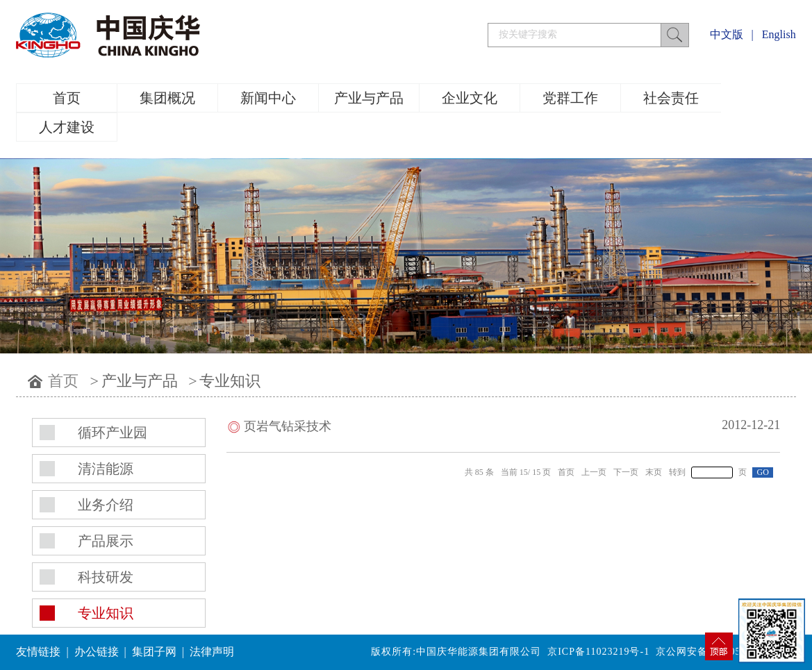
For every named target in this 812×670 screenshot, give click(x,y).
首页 (67, 98)
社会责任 (671, 98)
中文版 (727, 34)
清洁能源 (106, 469)
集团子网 (154, 652)
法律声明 (212, 652)
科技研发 (106, 577)
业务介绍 (106, 505)
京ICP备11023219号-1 (598, 652)
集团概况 (167, 98)
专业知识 (230, 381)
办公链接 (97, 652)
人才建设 (67, 127)
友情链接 (38, 652)
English (779, 34)
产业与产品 (369, 98)
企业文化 (470, 98)
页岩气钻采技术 (288, 426)
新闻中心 (268, 98)
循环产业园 (113, 433)
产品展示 (106, 541)
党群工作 (570, 98)
